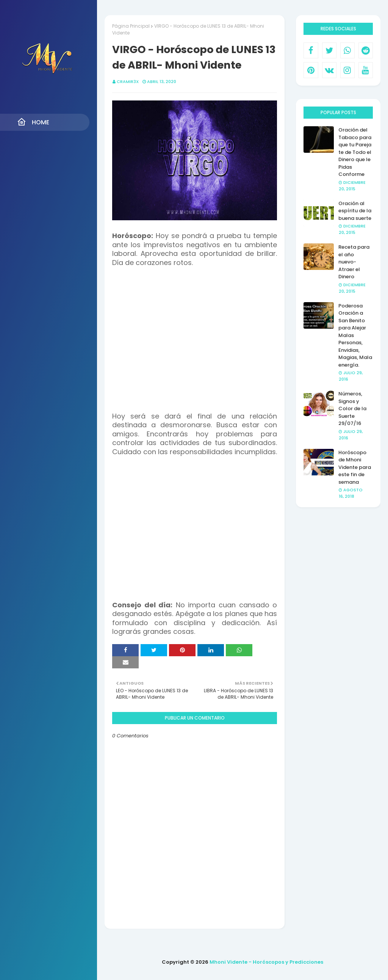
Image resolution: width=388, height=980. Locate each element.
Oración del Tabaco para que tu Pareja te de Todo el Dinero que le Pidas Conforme (355, 152)
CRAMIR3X (128, 82)
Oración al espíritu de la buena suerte (355, 211)
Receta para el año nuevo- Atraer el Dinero (354, 262)
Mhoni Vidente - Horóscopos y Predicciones (266, 962)
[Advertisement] (195, 335)
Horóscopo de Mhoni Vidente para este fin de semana (355, 467)
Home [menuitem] (33, 122)
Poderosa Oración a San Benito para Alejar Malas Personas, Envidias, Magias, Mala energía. (355, 335)
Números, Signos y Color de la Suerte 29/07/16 (352, 408)
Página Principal (131, 26)
